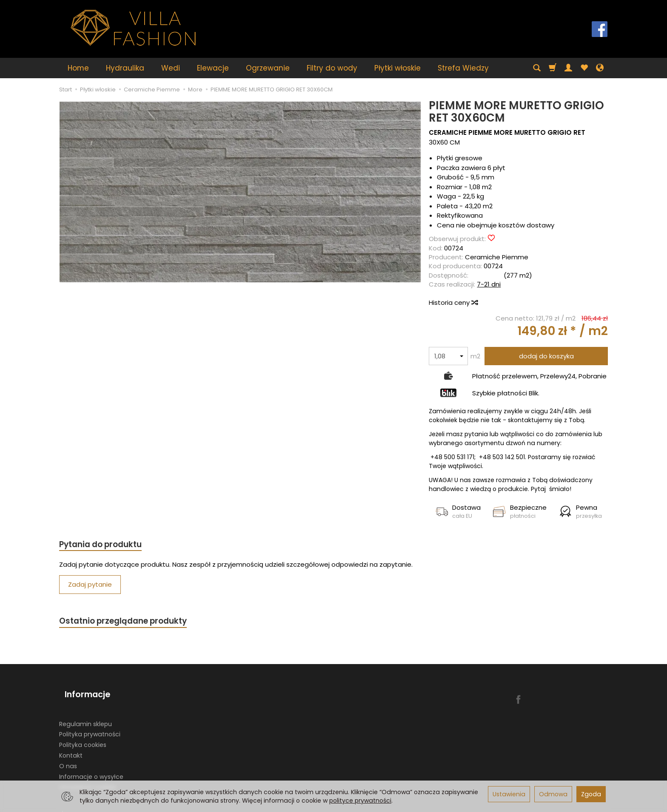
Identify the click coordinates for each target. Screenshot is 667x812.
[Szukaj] (537, 68)
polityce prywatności (360, 801)
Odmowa (553, 794)
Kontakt (71, 745)
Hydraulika (125, 68)
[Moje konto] (568, 68)
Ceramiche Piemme (497, 257)
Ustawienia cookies (88, 776)
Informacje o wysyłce (91, 766)
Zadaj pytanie (90, 586)
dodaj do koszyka (546, 356)
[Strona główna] (134, 28)
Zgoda (591, 794)
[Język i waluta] (600, 68)
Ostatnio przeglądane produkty (130, 623)
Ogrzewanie (268, 68)
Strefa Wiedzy (463, 68)
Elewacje (213, 68)
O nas (68, 755)
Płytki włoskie (398, 68)
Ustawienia (509, 794)
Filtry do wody (332, 68)
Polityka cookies (83, 734)
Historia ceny (453, 302)
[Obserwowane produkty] (584, 68)
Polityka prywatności (90, 724)
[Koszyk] (553, 68)
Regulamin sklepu (86, 713)
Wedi (171, 68)
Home (78, 68)
